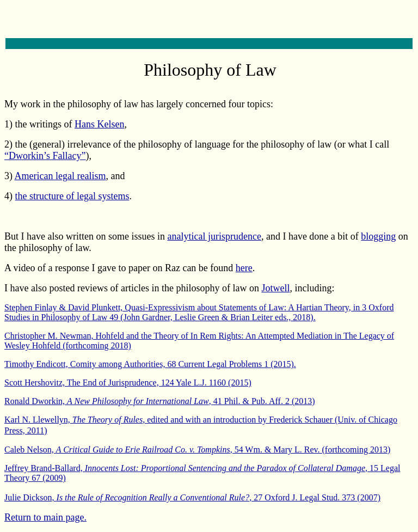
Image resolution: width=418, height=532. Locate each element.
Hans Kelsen (99, 124)
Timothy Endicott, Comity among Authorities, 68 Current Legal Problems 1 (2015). (150, 364)
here (244, 268)
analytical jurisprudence (214, 236)
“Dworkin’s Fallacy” (45, 156)
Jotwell (275, 288)
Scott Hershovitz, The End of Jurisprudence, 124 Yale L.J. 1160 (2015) (128, 383)
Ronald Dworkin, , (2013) (160, 401)
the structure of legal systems (72, 196)
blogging (378, 236)
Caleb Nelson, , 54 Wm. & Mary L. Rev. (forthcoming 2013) (197, 450)
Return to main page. (45, 517)
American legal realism (60, 176)
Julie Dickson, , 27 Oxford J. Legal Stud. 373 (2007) (192, 497)
